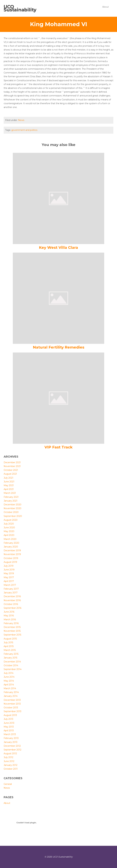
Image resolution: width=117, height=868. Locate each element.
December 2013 (12, 700)
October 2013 (11, 708)
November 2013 (12, 704)
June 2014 (9, 677)
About (105, 7)
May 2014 (9, 681)
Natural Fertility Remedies (59, 347)
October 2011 (11, 769)
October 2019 (11, 558)
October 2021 (11, 470)
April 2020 (9, 535)
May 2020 (9, 531)
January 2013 (11, 742)
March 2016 (10, 620)
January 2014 (11, 696)
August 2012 (10, 753)
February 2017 (11, 589)
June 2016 (9, 612)
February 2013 (11, 738)
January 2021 (11, 501)
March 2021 (10, 493)
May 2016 (9, 616)
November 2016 (12, 600)
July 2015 (8, 642)
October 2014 (11, 665)
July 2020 (9, 524)
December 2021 (12, 462)
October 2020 (11, 512)
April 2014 (9, 685)
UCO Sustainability (20, 8)
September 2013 (12, 711)
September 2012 (12, 750)
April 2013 (9, 731)
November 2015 (12, 631)
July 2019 (9, 566)
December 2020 (12, 505)
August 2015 (10, 639)
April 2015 (9, 646)
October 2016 (11, 604)
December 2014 (12, 662)
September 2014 (13, 669)
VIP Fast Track (58, 447)
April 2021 (9, 489)
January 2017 (11, 593)
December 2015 (12, 627)
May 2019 (9, 573)
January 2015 (10, 658)
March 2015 (10, 650)
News (21, 120)
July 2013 (8, 719)
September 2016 (12, 608)
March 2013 (10, 734)
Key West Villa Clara (58, 247)
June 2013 (9, 723)
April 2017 (9, 581)
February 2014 (11, 692)
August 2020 (11, 520)
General (8, 784)
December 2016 (12, 596)
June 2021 (9, 482)
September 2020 (13, 516)
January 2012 (11, 765)
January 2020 (11, 547)
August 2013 (10, 715)
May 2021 (9, 485)
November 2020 (12, 508)
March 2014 (10, 688)
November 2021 (12, 466)
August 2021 (10, 474)
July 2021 (8, 478)
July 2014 (9, 673)
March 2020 (10, 539)
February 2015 (11, 654)
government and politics (24, 130)
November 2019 (12, 554)
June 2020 (9, 528)
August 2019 (10, 562)
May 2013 (9, 727)
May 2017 (9, 577)
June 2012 (9, 761)
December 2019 (12, 550)
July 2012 (8, 757)
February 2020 (11, 543)
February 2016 (11, 623)
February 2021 (11, 497)
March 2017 (10, 585)
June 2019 (9, 570)
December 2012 (12, 746)
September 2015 (12, 635)
